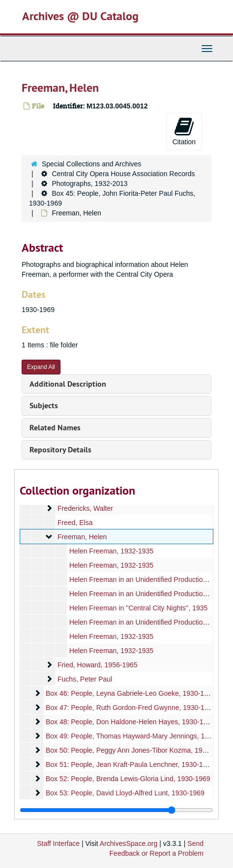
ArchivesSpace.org (129, 843)
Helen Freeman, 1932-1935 (111, 551)
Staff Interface (58, 843)
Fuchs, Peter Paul (85, 679)
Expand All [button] (41, 367)
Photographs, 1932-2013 (89, 184)
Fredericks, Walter (85, 508)
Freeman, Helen (82, 537)
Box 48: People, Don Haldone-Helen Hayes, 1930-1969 (130, 722)
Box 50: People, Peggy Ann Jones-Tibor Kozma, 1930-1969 (137, 750)
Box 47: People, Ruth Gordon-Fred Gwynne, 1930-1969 (131, 708)
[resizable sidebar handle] (116, 810)
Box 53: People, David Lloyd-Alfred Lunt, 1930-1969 (125, 793)
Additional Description (68, 384)
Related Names (55, 428)
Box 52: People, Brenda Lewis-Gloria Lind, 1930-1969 (128, 779)
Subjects (44, 406)
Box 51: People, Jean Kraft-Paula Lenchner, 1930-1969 (130, 764)
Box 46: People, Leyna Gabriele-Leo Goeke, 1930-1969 (131, 693)
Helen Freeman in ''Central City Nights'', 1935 (138, 608)
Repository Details (60, 450)
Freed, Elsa (75, 523)
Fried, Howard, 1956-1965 (98, 665)
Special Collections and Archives (91, 164)
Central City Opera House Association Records (123, 174)
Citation (184, 131)
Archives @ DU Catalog (80, 16)
